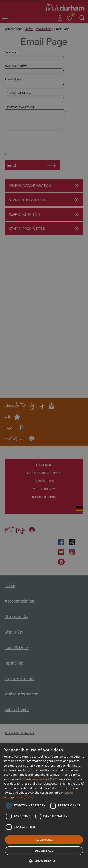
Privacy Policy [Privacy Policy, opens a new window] (25, 797)
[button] (44, 860)
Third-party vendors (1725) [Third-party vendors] (41, 779)
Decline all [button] (44, 851)
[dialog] (44, 805)
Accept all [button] (44, 840)
